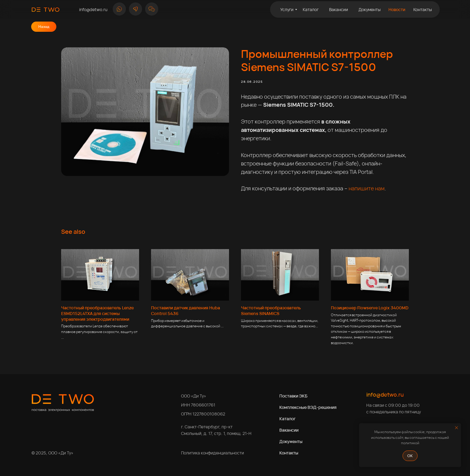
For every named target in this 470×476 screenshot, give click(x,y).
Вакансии (289, 430)
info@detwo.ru (385, 394)
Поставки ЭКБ (293, 396)
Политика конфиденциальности (213, 453)
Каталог (287, 419)
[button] (152, 9)
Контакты (289, 453)
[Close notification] (457, 428)
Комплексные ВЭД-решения (308, 407)
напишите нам (367, 188)
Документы (291, 441)
